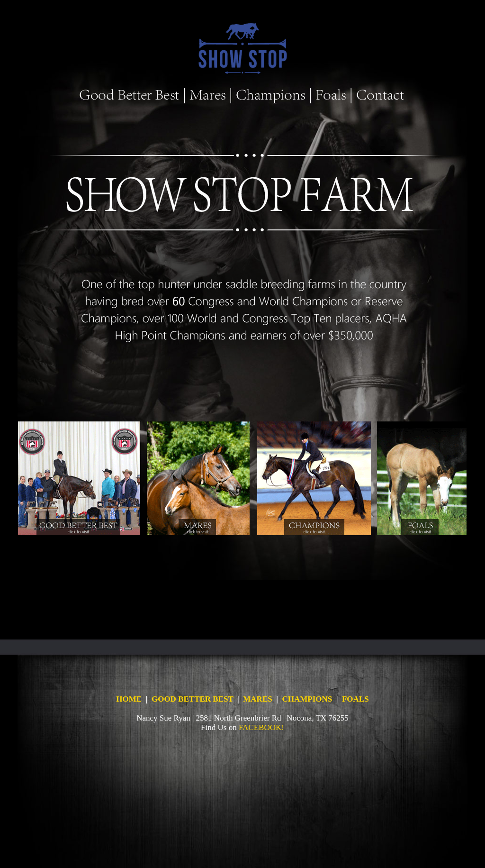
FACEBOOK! (261, 727)
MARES (257, 699)
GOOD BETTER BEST (193, 699)
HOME (129, 699)
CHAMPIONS (307, 699)
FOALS (355, 699)
